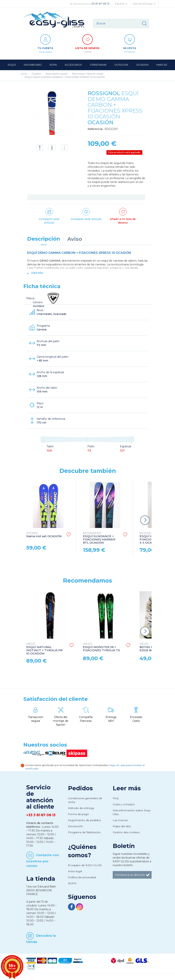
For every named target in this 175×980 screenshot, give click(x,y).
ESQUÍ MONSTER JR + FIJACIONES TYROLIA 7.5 (101, 647)
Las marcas (120, 820)
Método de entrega (81, 808)
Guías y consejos (124, 804)
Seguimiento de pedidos (84, 820)
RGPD (72, 884)
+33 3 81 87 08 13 (41, 815)
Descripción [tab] (44, 239)
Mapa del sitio (122, 826)
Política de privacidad (82, 877)
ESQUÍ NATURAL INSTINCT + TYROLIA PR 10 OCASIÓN (44, 649)
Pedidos (80, 788)
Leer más (37, 273)
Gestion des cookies (126, 832)
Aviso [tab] (75, 239)
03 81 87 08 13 (100, 4)
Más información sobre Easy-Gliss (132, 812)
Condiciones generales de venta (85, 800)
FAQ (116, 798)
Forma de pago (78, 814)
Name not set (44, 535)
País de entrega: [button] (144, 4)
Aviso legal (75, 871)
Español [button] (121, 4)
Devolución (76, 826)
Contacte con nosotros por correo (43, 861)
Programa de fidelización (84, 832)
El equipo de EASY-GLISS (85, 865)
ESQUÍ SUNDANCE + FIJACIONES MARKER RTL (99, 538)
